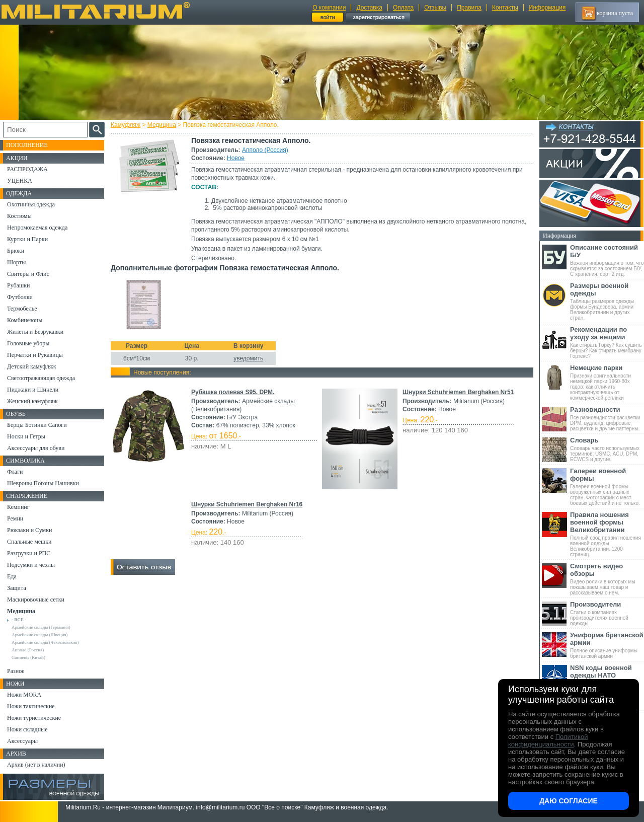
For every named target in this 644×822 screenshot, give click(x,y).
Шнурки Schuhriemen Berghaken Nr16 (247, 504)
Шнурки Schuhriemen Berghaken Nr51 (458, 392)
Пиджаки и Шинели (33, 390)
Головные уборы (28, 343)
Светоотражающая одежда (41, 378)
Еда (12, 576)
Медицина (162, 125)
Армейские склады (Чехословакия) (45, 642)
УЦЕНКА (20, 181)
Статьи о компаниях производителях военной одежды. (607, 613)
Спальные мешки (29, 542)
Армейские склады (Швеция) (40, 635)
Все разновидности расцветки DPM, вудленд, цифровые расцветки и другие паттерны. (607, 419)
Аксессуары (22, 741)
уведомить (248, 358)
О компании (329, 8)
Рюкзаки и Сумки (29, 530)
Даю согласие (569, 801)
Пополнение (27, 145)
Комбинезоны (25, 320)
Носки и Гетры (26, 436)
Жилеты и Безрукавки (35, 332)
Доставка (369, 8)
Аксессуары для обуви (36, 448)
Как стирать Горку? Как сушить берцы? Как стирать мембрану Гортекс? (607, 342)
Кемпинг (18, 507)
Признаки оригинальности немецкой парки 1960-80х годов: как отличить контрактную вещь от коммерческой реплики (607, 382)
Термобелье (22, 309)
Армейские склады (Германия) (41, 627)
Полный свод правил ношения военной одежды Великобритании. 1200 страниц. (607, 534)
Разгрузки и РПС (29, 553)
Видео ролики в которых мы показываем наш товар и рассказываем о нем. (607, 579)
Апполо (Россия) (265, 150)
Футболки (20, 297)
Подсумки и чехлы (31, 565)
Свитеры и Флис (28, 274)
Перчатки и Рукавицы (35, 355)
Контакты (505, 8)
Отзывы (435, 8)
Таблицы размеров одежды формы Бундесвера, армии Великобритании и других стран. (607, 301)
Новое (236, 158)
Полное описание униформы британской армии (607, 645)
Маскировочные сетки (36, 600)
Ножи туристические (34, 718)
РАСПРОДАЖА (27, 169)
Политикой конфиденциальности (548, 740)
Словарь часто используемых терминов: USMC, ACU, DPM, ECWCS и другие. (607, 449)
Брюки (16, 251)
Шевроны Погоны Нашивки (43, 483)
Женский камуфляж (32, 401)
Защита (17, 588)
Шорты (16, 262)
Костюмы (19, 216)
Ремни (15, 518)
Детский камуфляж (32, 366)
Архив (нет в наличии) (36, 765)
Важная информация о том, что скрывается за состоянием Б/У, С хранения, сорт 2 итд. (607, 260)
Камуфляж (126, 125)
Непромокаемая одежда (37, 228)
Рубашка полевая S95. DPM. (233, 392)
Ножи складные (27, 729)
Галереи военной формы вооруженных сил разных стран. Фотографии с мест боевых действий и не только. (607, 487)
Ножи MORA (24, 695)
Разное (16, 671)
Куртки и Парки (27, 239)
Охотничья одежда (31, 204)
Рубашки (18, 285)
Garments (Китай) (28, 657)
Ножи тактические (31, 706)
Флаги (15, 472)
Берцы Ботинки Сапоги (37, 425)
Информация (547, 8)
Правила (469, 8)
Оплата (403, 8)
